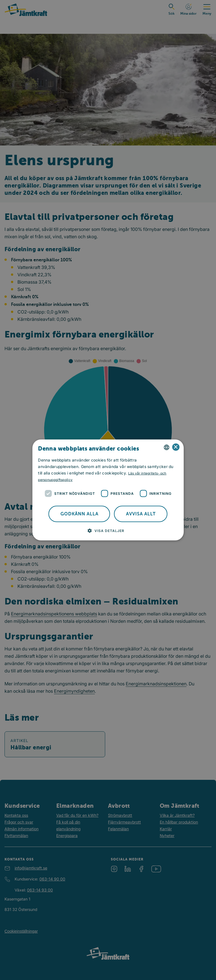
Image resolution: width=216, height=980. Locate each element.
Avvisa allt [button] (141, 514)
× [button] (176, 447)
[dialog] (108, 490)
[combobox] (166, 447)
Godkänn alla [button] (79, 514)
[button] (108, 531)
